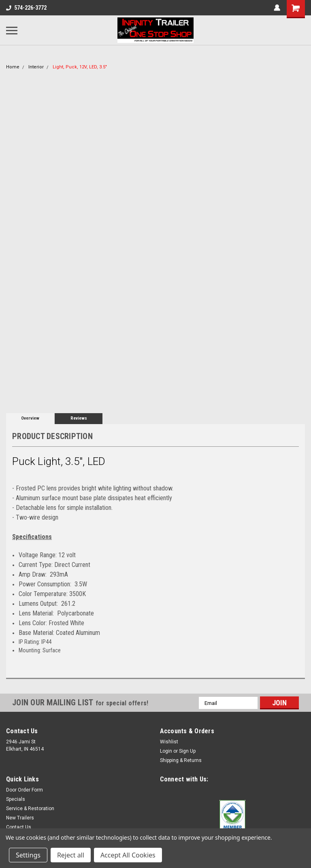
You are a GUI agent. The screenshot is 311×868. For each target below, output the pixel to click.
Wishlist (169, 742)
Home (13, 67)
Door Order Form (24, 790)
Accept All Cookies (128, 855)
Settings (28, 855)
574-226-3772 (26, 8)
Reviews (79, 418)
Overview (30, 418)
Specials (16, 799)
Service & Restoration (30, 809)
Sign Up (187, 751)
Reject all (71, 855)
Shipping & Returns (181, 760)
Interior (36, 67)
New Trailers (20, 818)
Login (166, 751)
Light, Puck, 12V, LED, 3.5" (80, 67)
